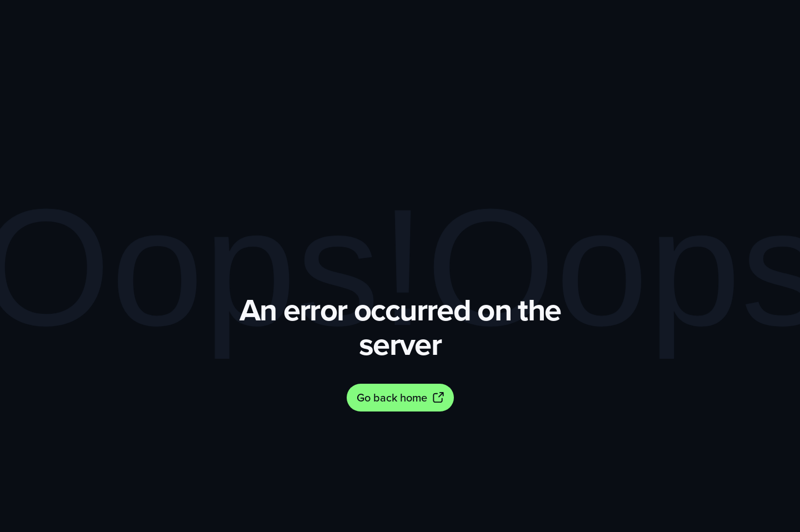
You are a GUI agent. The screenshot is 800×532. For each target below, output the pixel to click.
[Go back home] (400, 398)
